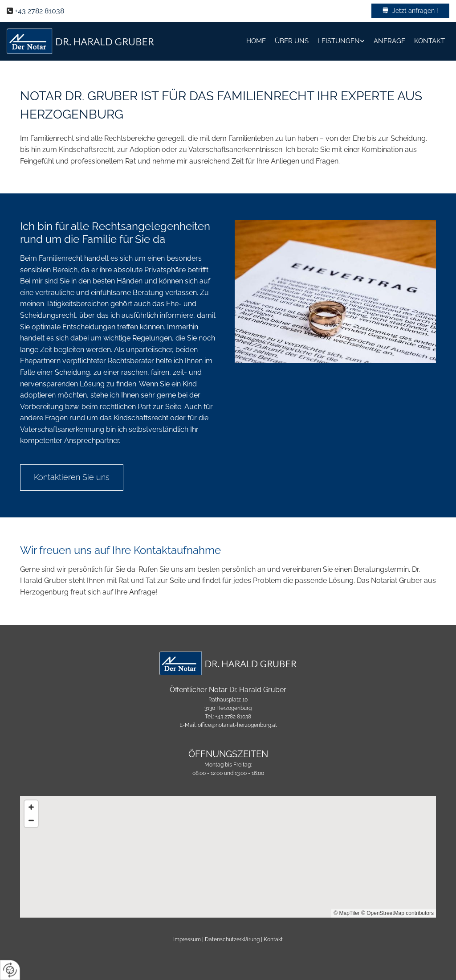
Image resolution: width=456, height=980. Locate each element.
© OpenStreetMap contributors (397, 913)
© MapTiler (346, 913)
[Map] (228, 857)
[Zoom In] (31, 807)
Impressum (187, 939)
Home (256, 41)
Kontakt (430, 41)
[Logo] (80, 41)
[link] (341, 41)
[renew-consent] (10, 970)
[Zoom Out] (31, 820)
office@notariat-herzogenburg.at (237, 725)
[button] (410, 11)
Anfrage (389, 41)
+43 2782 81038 (39, 11)
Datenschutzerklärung (232, 939)
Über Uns (292, 41)
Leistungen (339, 41)
